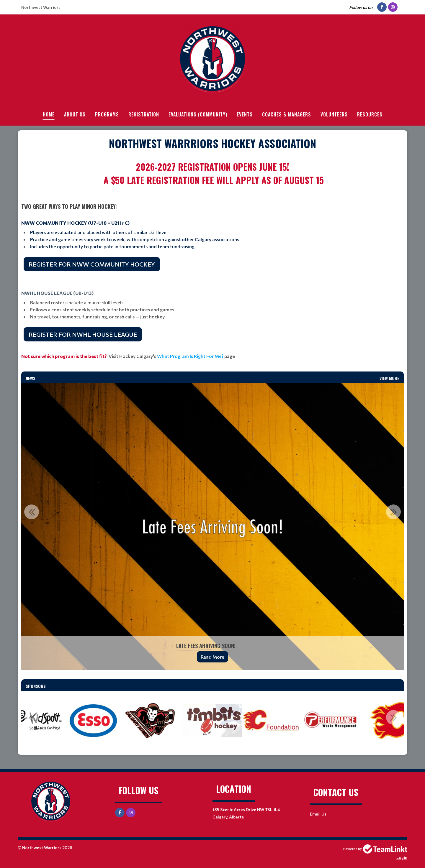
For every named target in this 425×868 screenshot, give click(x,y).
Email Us (318, 814)
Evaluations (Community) (198, 114)
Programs (107, 114)
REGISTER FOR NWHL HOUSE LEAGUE (83, 334)
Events (245, 114)
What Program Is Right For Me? (190, 356)
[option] (212, 527)
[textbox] (212, 143)
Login (402, 857)
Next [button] (393, 512)
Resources (370, 114)
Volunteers (334, 114)
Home (49, 114)
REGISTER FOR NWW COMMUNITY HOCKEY (92, 264)
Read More (212, 657)
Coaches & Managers (287, 114)
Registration (144, 114)
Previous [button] (32, 512)
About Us (75, 114)
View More (389, 378)
